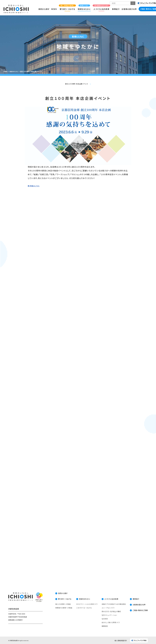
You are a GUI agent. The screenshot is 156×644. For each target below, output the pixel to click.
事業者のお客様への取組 (59, 607)
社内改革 (102, 618)
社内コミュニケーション (107, 615)
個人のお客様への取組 (59, 604)
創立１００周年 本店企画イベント (77, 83)
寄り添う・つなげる (67, 7)
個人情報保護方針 (121, 640)
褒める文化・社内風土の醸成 (109, 611)
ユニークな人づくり (105, 607)
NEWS (54, 9)
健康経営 (102, 626)
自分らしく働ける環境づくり (108, 622)
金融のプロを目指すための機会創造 (111, 604)
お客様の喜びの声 (129, 9)
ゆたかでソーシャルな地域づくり (84, 604)
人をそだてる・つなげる (81, 607)
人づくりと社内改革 (101, 7)
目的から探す (44, 9)
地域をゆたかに (84, 7)
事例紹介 (116, 9)
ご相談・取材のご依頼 (139, 610)
